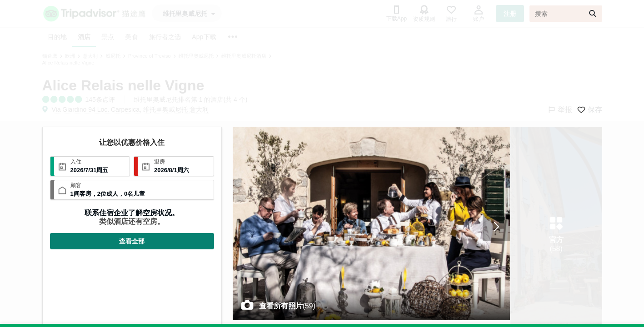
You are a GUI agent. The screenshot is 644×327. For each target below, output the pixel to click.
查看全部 (132, 241)
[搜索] (566, 14)
